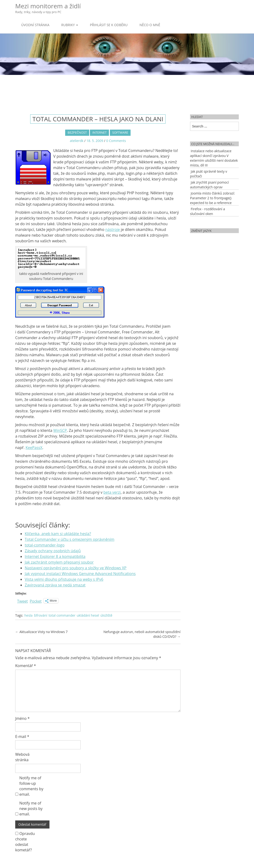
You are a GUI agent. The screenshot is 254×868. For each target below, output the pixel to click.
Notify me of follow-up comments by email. (31, 786)
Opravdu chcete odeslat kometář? (25, 842)
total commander (62, 615)
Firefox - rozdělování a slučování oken (208, 211)
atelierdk (77, 141)
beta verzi (112, 492)
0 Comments (116, 141)
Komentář (26, 666)
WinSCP (60, 430)
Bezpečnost (77, 132)
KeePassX (34, 448)
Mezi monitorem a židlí (48, 8)
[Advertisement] (127, 90)
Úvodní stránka (35, 25)
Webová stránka (22, 757)
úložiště (106, 615)
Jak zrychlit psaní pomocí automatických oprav (209, 185)
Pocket (36, 601)
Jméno (22, 718)
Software (120, 132)
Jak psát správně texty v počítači (209, 174)
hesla (28, 615)
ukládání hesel (88, 615)
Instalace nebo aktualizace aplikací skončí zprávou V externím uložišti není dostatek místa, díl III (214, 158)
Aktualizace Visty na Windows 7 (41, 632)
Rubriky (70, 25)
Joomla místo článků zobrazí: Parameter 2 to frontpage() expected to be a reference (212, 198)
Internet (99, 132)
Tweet (22, 601)
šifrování (41, 615)
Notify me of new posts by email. (31, 809)
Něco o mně (150, 25)
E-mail (22, 736)
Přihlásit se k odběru (109, 25)
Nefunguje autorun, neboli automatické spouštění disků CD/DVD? (142, 634)
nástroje (113, 229)
